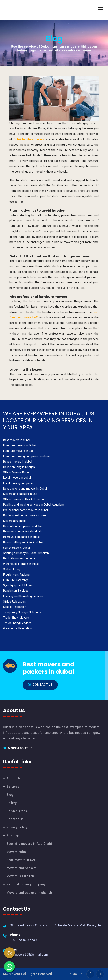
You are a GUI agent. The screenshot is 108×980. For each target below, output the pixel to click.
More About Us (18, 748)
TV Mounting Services (17, 623)
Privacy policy (17, 827)
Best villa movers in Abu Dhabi (29, 844)
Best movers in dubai (16, 440)
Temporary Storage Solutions (22, 612)
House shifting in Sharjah (19, 467)
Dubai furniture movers (29, 139)
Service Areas (17, 811)
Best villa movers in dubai (19, 558)
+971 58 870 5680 (23, 940)
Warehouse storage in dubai (21, 564)
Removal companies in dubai (21, 537)
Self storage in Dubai (16, 548)
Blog (54, 39)
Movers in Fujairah (20, 876)
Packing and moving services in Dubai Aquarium (34, 505)
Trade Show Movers (16, 618)
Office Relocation (14, 602)
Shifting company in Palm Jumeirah (26, 553)
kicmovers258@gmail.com (29, 955)
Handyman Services (16, 591)
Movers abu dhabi (14, 521)
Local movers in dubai (17, 478)
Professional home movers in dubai (25, 510)
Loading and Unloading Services (23, 596)
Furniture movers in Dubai (20, 445)
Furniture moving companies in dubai (27, 456)
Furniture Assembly (15, 580)
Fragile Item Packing (16, 575)
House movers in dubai (17, 462)
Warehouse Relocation (17, 629)
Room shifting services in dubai (23, 542)
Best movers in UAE (21, 860)
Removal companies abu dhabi (23, 532)
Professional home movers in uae (24, 516)
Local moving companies (19, 483)
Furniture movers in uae (18, 451)
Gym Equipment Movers (18, 585)
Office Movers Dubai (16, 472)
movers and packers (22, 868)
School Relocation (15, 607)
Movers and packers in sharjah (29, 893)
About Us (13, 778)
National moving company (26, 884)
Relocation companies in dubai (23, 526)
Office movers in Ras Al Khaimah (24, 499)
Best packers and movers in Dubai (25, 489)
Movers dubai (17, 852)
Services (13, 787)
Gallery (12, 803)
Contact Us (15, 819)
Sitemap (13, 835)
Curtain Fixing (12, 569)
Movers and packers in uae (20, 494)
